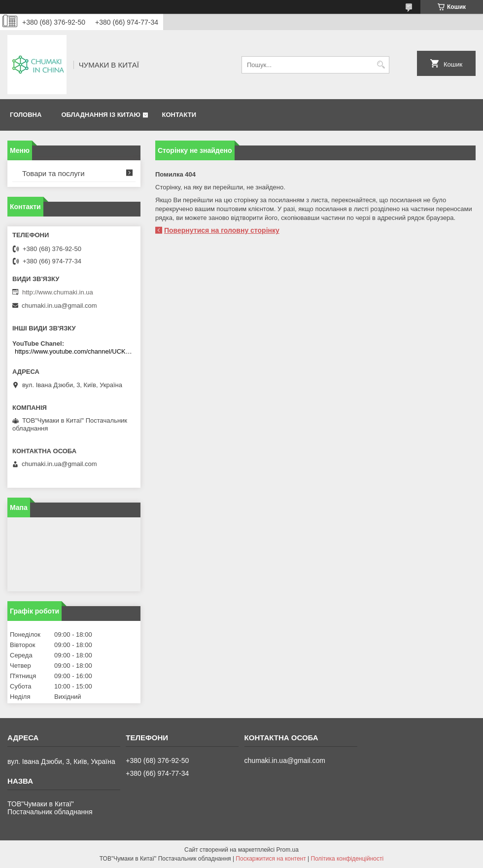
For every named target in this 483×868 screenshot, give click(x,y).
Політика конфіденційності (347, 859)
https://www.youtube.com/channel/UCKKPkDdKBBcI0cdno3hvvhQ (75, 351)
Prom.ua (288, 850)
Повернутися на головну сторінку (222, 230)
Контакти (179, 115)
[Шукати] (381, 65)
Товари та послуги (53, 173)
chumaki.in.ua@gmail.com (59, 306)
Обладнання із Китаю (101, 115)
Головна (26, 115)
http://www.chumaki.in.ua (58, 292)
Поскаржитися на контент (271, 859)
